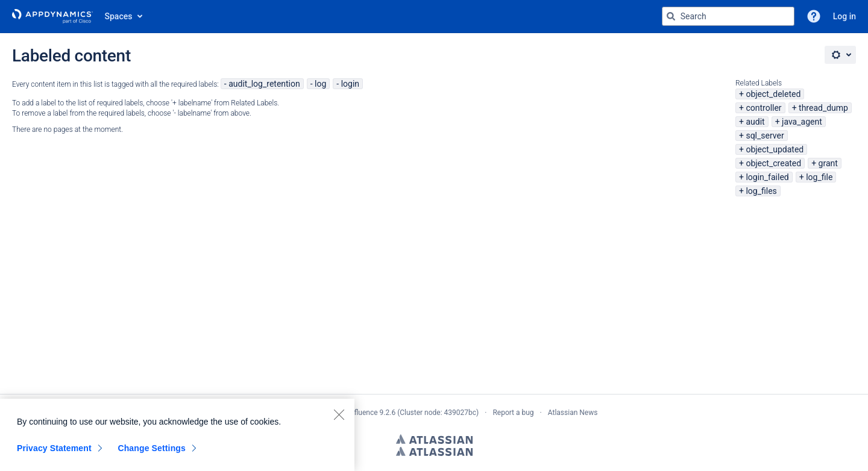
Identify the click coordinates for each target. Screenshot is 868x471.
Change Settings (152, 448)
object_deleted (773, 94)
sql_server (765, 136)
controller (763, 108)
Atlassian (434, 439)
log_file (819, 177)
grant (828, 163)
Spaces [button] (119, 16)
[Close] (339, 414)
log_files (761, 191)
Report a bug (513, 413)
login (350, 84)
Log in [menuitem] (844, 16)
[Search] (671, 16)
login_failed (767, 177)
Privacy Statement (54, 448)
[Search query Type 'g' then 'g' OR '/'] (728, 16)
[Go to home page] (52, 16)
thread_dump (823, 108)
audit (755, 122)
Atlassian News (573, 413)
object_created (773, 163)
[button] (814, 16)
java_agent (802, 122)
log (320, 84)
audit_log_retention (264, 84)
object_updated (775, 149)
